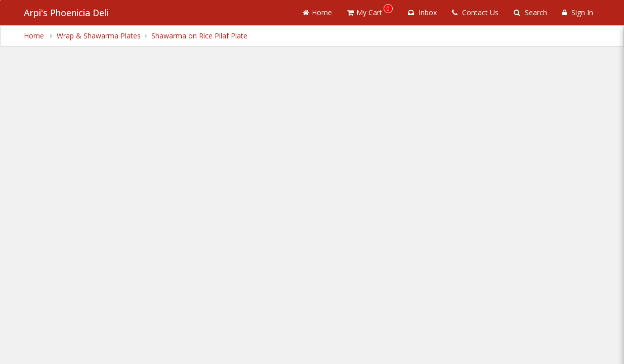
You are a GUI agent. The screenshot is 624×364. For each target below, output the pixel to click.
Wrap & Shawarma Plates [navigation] (95, 36)
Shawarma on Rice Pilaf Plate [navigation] (193, 36)
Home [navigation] (34, 36)
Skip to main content (0, 0)
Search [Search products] (533, 13)
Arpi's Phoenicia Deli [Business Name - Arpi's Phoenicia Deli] (66, 13)
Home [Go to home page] (338, 13)
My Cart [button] (385, 10)
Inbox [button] (433, 13)
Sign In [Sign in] (578, 13)
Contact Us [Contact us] (482, 13)
